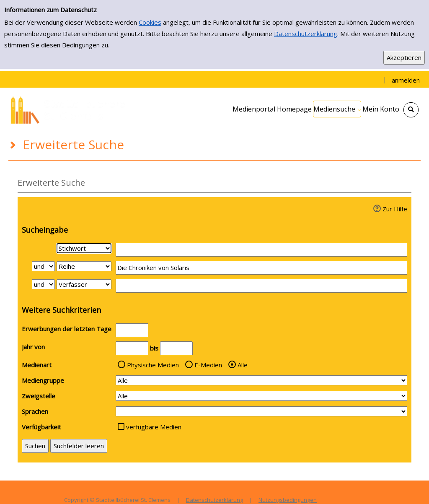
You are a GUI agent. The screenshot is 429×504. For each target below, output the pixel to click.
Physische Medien (153, 365)
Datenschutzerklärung (306, 34)
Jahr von (33, 347)
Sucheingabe (45, 230)
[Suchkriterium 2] (84, 266)
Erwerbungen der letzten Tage (67, 329)
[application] (337, 109)
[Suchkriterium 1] (84, 248)
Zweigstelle (39, 396)
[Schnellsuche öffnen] (411, 110)
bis (154, 348)
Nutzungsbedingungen (288, 500)
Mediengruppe (43, 380)
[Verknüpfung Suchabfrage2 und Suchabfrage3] (43, 284)
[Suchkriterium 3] (84, 284)
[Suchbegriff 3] (261, 286)
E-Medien (208, 365)
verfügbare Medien (154, 427)
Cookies (150, 22)
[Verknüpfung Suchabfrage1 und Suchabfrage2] (43, 266)
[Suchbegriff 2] (261, 268)
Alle (243, 365)
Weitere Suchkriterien (61, 310)
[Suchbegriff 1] (261, 250)
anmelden (406, 80)
